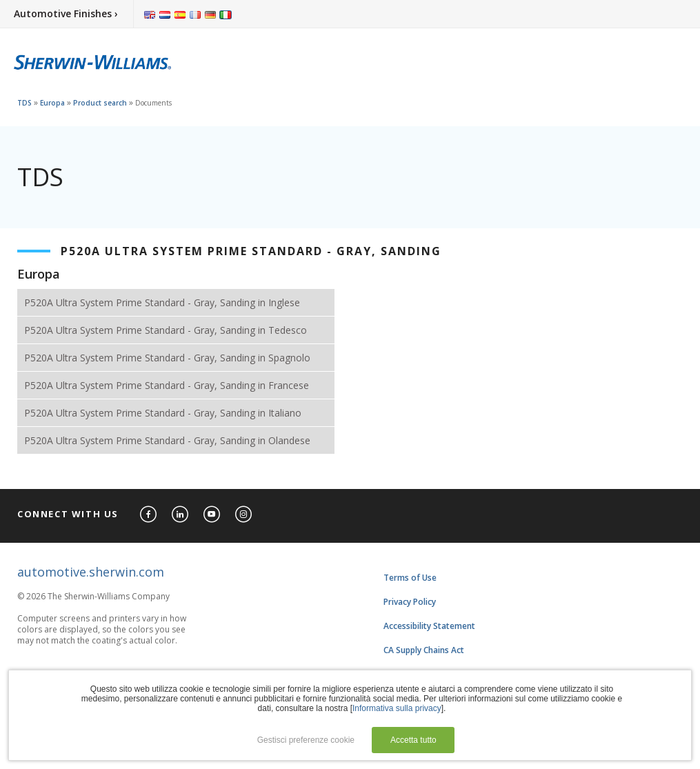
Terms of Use (410, 578)
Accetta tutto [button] (413, 740)
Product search (100, 103)
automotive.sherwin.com (91, 572)
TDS (24, 103)
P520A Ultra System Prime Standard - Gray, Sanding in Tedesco (166, 330)
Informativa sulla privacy (397, 708)
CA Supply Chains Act (424, 650)
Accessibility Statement (429, 626)
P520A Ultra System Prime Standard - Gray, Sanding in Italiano (163, 413)
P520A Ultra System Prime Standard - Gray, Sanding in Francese (167, 385)
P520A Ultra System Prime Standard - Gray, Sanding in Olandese (167, 440)
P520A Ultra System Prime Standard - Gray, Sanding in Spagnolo (167, 358)
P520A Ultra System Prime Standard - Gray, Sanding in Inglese (162, 302)
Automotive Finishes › (66, 13)
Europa (52, 103)
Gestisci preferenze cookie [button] (306, 740)
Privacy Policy (410, 602)
